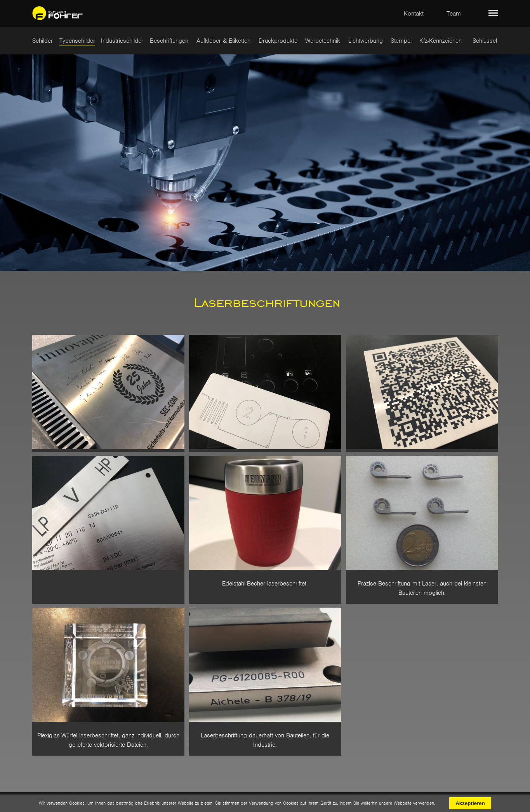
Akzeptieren (470, 803)
